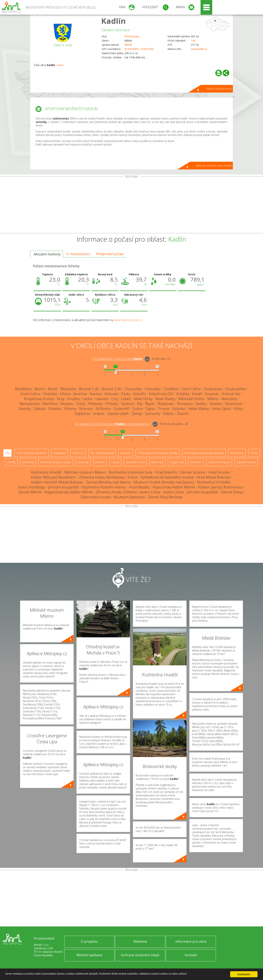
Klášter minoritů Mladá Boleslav (57, 482)
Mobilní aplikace (89, 955)
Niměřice (50, 404)
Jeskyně (100, 462)
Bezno (40, 389)
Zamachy (152, 414)
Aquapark (60, 453)
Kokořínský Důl (161, 394)
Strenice (86, 409)
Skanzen (126, 453)
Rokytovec (166, 404)
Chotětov (171, 389)
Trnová (163, 409)
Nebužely (229, 399)
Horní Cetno (30, 394)
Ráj (140, 404)
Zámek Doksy (232, 492)
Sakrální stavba (246, 462)
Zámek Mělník (30, 492)
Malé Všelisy (165, 399)
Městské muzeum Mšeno (85, 472)
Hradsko (50, 394)
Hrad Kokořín (166, 472)
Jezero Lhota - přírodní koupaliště (191, 492)
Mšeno (213, 399)
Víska (238, 409)
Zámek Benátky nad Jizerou (108, 482)
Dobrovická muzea (96, 497)
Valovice (179, 409)
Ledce (60, 65)
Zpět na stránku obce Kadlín (214, 166)
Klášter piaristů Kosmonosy (220, 487)
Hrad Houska (219, 472)
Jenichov (80, 394)
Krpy (61, 399)
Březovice (68, 389)
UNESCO (78, 453)
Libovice (102, 399)
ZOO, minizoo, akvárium (32, 453)
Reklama (140, 941)
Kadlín (114, 21)
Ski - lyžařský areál (102, 453)
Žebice (168, 414)
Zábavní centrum (219, 462)
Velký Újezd (221, 409)
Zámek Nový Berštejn (165, 497)
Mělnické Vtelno (191, 399)
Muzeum (196, 462)
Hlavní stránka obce (219, 89)
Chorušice (153, 389)
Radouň (128, 404)
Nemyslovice (29, 404)
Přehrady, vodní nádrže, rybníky (158, 453)
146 (193, 41)
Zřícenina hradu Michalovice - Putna (108, 477)
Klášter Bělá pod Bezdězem (53, 477)
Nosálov (67, 404)
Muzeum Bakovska (129, 497)
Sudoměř (122, 409)
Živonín (183, 414)
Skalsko (216, 404)
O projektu (89, 941)
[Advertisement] (131, 206)
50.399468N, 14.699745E (139, 49)
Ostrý (81, 404)
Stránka (55, 409)
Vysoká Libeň (118, 414)
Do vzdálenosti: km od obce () (113, 424)
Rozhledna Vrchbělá (214, 482)
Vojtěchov (82, 414)
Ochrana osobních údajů (140, 955)
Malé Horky (143, 399)
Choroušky (133, 389)
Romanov (185, 404)
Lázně (115, 462)
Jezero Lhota (150, 492)
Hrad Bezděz (139, 487)
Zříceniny (28, 462)
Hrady (254, 453)
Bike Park (157, 462)
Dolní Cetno (191, 389)
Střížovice (103, 409)
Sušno (137, 409)
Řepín (150, 404)
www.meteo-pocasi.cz (128, 320)
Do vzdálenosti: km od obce (118, 359)
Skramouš (233, 404)
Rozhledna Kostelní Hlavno (104, 487)
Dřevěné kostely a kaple (56, 462)
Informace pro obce (191, 941)
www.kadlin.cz (199, 49)
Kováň (197, 394)
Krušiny (74, 399)
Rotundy (83, 462)
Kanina (96, 394)
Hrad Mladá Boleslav (213, 477)
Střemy (70, 409)
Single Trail (177, 462)
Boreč (53, 389)
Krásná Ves (231, 394)
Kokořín (140, 394)
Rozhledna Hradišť (46, 472)
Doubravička (236, 389)
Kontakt (191, 955)
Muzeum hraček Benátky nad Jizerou (164, 482)
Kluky (126, 394)
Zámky (11, 462)
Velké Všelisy (199, 409)
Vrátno (99, 414)
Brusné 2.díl (112, 389)
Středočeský (132, 36)
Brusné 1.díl (89, 389)
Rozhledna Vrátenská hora (131, 472)
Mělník (128, 45)
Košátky (183, 394)
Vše (7, 453)
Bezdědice (23, 389)
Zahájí (137, 414)
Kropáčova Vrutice (39, 399)
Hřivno (65, 394)
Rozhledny (237, 453)
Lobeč (126, 399)
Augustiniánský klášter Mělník (69, 492)
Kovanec (212, 394)
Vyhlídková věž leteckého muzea (167, 477)
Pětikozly (95, 404)
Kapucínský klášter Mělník (174, 487)
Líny (115, 399)
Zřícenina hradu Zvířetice (116, 492)
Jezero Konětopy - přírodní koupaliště (49, 487)
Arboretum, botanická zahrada (204, 453)
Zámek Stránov (193, 472)
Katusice (112, 394)
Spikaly (39, 409)
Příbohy (112, 404)
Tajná (150, 409)
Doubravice (213, 389)
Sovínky (25, 409)
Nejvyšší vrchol (135, 462)
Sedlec (201, 404)
